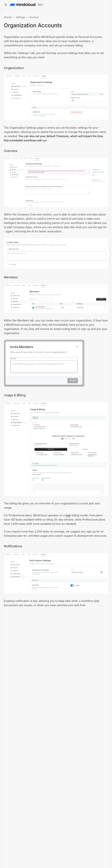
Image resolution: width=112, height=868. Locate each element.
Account (34, 17)
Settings (20, 17)
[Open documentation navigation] (6, 5)
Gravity (8, 17)
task (68, 515)
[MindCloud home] (23, 5)
